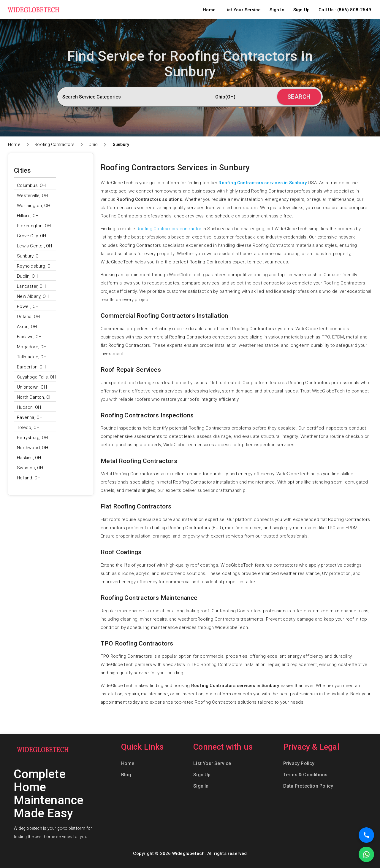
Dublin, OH (27, 276)
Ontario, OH (28, 317)
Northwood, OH (33, 448)
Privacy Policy (299, 763)
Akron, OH (27, 327)
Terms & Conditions (305, 775)
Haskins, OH (29, 458)
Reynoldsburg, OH (35, 266)
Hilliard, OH (28, 216)
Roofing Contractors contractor (169, 229)
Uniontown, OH (32, 387)
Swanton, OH (30, 468)
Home (209, 10)
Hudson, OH (29, 407)
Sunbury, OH (29, 256)
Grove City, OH (31, 236)
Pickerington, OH (34, 226)
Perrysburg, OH (32, 438)
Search (299, 97)
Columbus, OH (31, 185)
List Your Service (243, 10)
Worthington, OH (34, 206)
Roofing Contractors (54, 144)
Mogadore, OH (32, 347)
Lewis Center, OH (34, 246)
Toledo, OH (28, 427)
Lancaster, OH (31, 286)
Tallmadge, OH (32, 357)
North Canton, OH (35, 397)
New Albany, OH (33, 296)
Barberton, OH (31, 367)
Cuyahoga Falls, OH (37, 377)
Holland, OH (29, 478)
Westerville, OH (32, 195)
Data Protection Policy (308, 786)
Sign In (277, 10)
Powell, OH (28, 306)
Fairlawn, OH (29, 337)
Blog (126, 775)
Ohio (93, 144)
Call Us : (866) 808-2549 (345, 10)
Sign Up (301, 10)
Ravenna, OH (30, 417)
